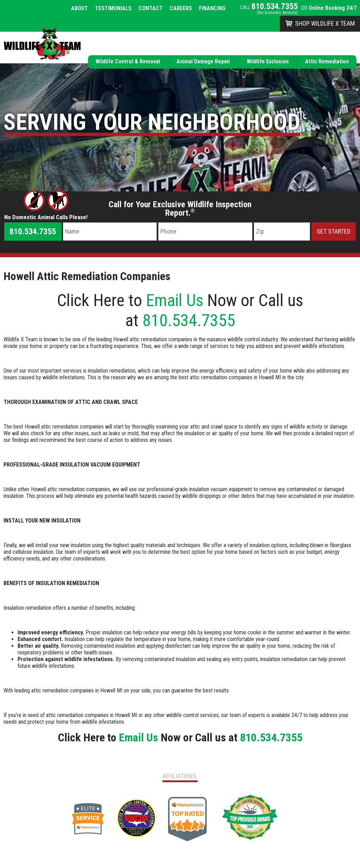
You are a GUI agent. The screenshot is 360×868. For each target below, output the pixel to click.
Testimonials (113, 8)
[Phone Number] (205, 232)
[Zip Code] (282, 232)
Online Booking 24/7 (333, 8)
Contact (151, 8)
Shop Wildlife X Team (325, 23)
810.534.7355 (275, 6)
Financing (212, 8)
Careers (181, 8)
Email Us (175, 300)
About (79, 8)
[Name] (110, 232)
